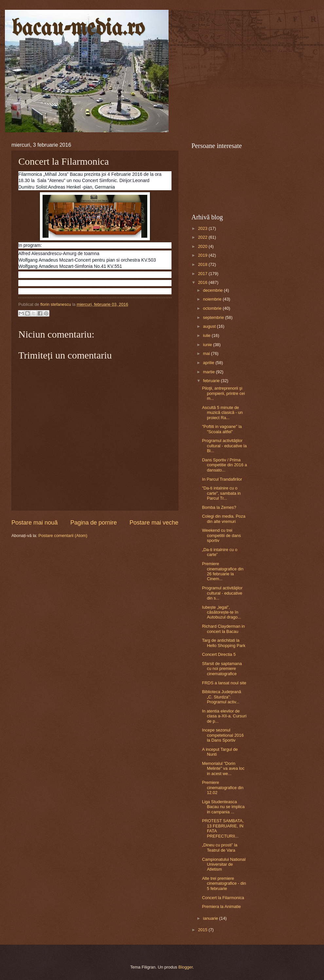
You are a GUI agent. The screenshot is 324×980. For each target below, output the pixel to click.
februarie (212, 381)
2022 (203, 237)
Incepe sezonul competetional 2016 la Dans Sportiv (223, 735)
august (210, 326)
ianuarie (211, 918)
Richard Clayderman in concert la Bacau (223, 629)
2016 (203, 282)
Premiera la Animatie (221, 906)
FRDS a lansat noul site (224, 683)
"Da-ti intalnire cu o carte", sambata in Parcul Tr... (221, 493)
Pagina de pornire (94, 523)
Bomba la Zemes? (219, 507)
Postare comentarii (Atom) (63, 536)
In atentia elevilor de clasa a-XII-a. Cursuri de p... (224, 716)
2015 (203, 930)
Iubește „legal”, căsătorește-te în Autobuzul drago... (222, 612)
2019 (203, 255)
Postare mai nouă (35, 523)
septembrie (214, 317)
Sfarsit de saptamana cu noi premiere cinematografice (222, 669)
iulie (207, 335)
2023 (203, 228)
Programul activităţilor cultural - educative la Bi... (224, 446)
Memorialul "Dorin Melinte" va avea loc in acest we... (223, 768)
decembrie (213, 290)
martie (209, 372)
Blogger (186, 967)
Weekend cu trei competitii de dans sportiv (221, 535)
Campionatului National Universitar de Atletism (224, 864)
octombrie (213, 308)
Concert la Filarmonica (223, 898)
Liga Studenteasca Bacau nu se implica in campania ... (223, 807)
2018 (203, 264)
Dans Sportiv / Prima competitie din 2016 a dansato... (224, 465)
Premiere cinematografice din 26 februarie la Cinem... (223, 571)
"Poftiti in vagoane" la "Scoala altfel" (222, 429)
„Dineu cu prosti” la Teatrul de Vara (220, 847)
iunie (208, 345)
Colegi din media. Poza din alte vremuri (224, 519)
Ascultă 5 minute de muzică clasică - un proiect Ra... (222, 413)
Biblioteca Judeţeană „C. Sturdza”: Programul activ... (222, 697)
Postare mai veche (154, 523)
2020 (203, 246)
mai (207, 353)
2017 (203, 274)
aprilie (209, 363)
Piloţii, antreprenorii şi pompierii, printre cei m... (223, 393)
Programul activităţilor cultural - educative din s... (222, 593)
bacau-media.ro (78, 29)
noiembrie (213, 299)
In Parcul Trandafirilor (222, 479)
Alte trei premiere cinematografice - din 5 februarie (224, 883)
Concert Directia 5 (219, 654)
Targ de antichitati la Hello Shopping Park (224, 643)
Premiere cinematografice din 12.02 (223, 787)
